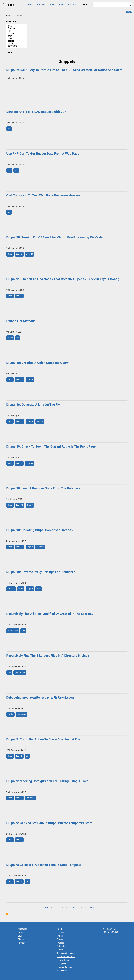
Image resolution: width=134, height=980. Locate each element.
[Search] (130, 5)
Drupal (10, 254)
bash (17, 38)
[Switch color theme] (85, 5)
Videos (60, 950)
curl (9, 129)
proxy (39, 589)
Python (10, 338)
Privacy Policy (63, 960)
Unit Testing (30, 798)
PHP (9, 170)
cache (17, 43)
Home (9, 16)
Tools (52, 5)
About (61, 5)
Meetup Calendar (65, 967)
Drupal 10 (29, 254)
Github (21, 932)
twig (28, 882)
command (17, 46)
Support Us (62, 939)
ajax (17, 26)
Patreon (22, 943)
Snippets (41, 5)
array (17, 36)
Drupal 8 (40, 421)
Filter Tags (11, 21)
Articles (29, 5)
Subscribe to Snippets (7, 914)
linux (23, 631)
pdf (27, 756)
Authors (60, 932)
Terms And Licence (66, 953)
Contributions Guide (66, 957)
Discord (21, 939)
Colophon (61, 963)
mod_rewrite (21, 714)
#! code (9, 5)
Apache (17, 28)
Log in (129, 12)
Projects (61, 936)
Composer (40, 547)
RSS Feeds (62, 970)
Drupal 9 (19, 254)
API (17, 31)
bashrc (17, 41)
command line (13, 631)
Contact (72, 5)
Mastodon (23, 929)
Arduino (17, 33)
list (18, 338)
